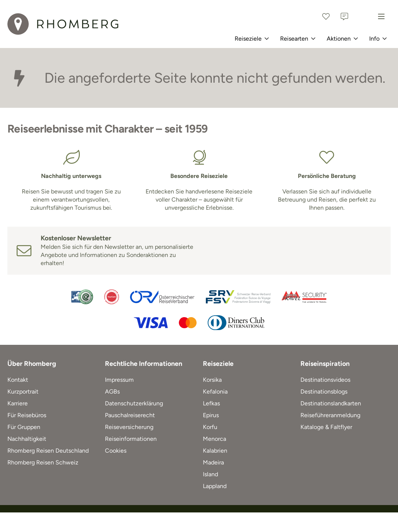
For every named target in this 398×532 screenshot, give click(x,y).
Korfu (210, 427)
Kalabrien (215, 451)
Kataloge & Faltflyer (326, 427)
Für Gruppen (24, 427)
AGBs (112, 392)
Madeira (213, 462)
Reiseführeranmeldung (330, 415)
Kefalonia (215, 392)
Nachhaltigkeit (27, 439)
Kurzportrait (23, 392)
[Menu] (381, 17)
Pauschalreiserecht (130, 415)
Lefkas (211, 403)
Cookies (116, 451)
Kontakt (18, 380)
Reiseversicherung (129, 427)
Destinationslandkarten (331, 403)
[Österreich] (363, 17)
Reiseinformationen (131, 439)
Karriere (18, 403)
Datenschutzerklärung (134, 403)
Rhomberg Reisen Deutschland (48, 451)
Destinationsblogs (324, 392)
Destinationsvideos (325, 380)
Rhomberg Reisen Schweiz (43, 462)
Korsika (212, 380)
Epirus (211, 415)
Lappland (215, 486)
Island (210, 474)
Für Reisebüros (27, 415)
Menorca (215, 439)
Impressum (119, 380)
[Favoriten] (326, 17)
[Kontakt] (344, 17)
